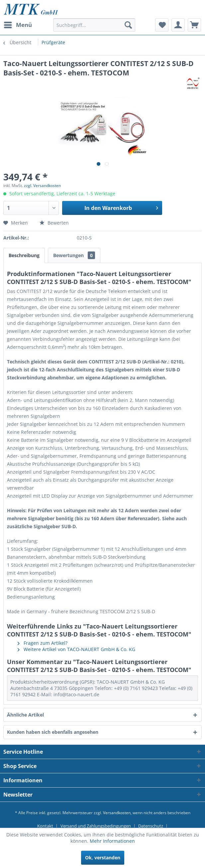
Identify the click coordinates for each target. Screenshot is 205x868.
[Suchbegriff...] (94, 25)
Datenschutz (151, 826)
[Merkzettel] (162, 25)
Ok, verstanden (103, 858)
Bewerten (54, 223)
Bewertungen (74, 255)
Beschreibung (24, 255)
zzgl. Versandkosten (42, 186)
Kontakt (45, 826)
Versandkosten (117, 813)
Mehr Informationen (112, 841)
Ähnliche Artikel (25, 715)
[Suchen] (128, 25)
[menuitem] (18, 25)
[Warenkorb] (194, 25)
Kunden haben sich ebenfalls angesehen (53, 732)
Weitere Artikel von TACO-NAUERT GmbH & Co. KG (76, 649)
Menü (18, 24)
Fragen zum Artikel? (43, 643)
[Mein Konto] (178, 25)
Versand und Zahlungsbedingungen (96, 826)
